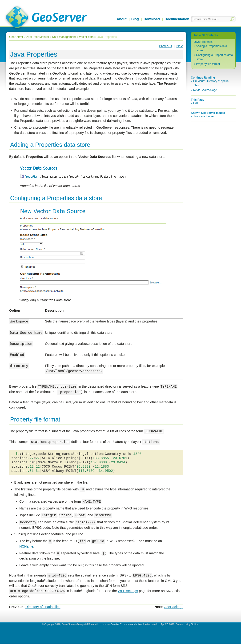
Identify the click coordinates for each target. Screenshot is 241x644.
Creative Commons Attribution (126, 625)
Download (152, 19)
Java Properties (203, 42)
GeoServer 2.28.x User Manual (29, 37)
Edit (196, 103)
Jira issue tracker (204, 116)
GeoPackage (174, 607)
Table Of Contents (206, 35)
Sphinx (195, 625)
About (122, 19)
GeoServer (46, 18)
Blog (135, 19)
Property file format (208, 64)
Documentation (177, 19)
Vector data (86, 37)
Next (180, 46)
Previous (165, 46)
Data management (64, 37)
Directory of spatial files (43, 607)
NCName (26, 547)
